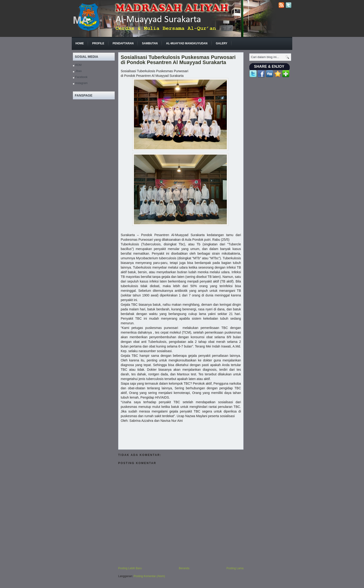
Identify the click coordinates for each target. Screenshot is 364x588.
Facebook (81, 77)
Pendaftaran (123, 43)
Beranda (86, 6)
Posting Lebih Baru (130, 568)
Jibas (78, 71)
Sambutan (150, 43)
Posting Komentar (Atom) (149, 576)
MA (81, 20)
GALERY (222, 43)
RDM (78, 65)
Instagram (81, 83)
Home (80, 43)
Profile (98, 43)
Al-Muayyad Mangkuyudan (187, 43)
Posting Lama (235, 568)
